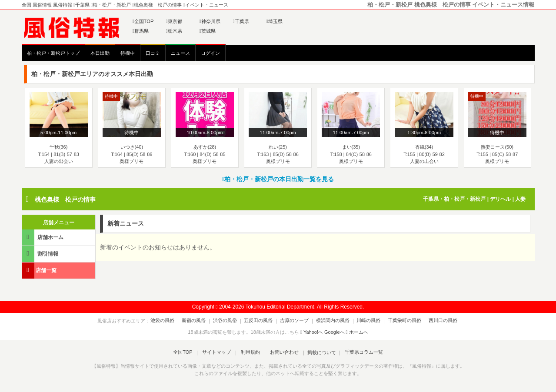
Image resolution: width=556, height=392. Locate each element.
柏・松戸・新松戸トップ (53, 53)
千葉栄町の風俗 (397, 321)
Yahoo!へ (313, 332)
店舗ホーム (43, 237)
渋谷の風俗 (230, 321)
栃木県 (174, 31)
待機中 (128, 53)
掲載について (318, 352)
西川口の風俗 (433, 321)
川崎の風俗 (364, 321)
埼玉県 (275, 21)
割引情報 (41, 254)
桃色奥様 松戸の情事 (65, 199)
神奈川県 (210, 21)
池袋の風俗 (172, 321)
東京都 (174, 21)
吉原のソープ (294, 321)
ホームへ (357, 332)
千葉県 (241, 21)
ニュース (180, 53)
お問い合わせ (282, 352)
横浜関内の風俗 (330, 321)
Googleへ (334, 332)
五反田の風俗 (261, 321)
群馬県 (141, 31)
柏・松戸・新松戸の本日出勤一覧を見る (278, 179)
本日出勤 (100, 53)
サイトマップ (219, 352)
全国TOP (143, 21)
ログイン (210, 53)
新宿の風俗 (201, 321)
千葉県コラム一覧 (359, 352)
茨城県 (208, 31)
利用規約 (250, 352)
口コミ (153, 53)
